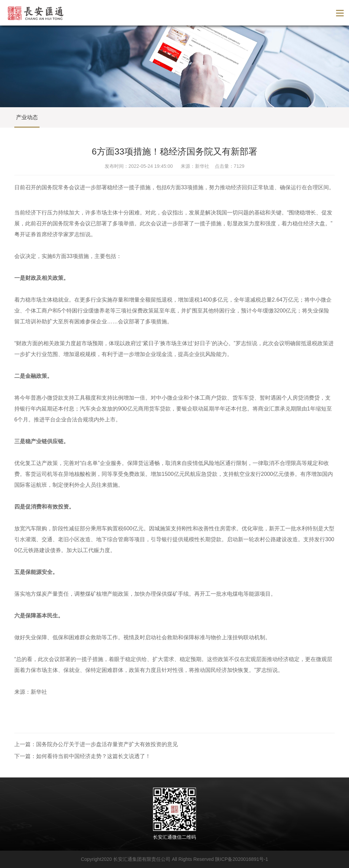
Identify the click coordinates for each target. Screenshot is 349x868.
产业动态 (27, 117)
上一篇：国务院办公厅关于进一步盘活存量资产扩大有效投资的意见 (96, 744)
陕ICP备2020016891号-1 (242, 859)
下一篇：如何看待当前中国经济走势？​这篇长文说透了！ (82, 756)
